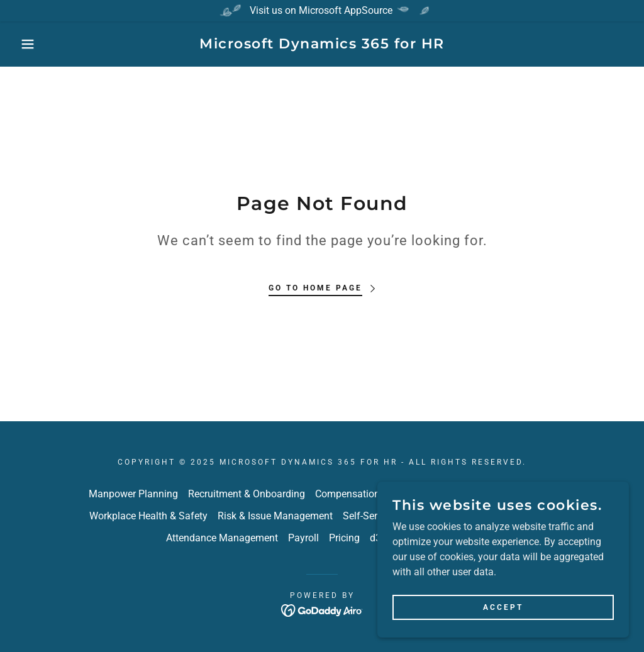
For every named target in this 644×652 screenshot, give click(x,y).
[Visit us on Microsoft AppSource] (322, 11)
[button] (32, 44)
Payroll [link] (303, 538)
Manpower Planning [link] (133, 494)
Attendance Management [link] (222, 538)
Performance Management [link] (497, 494)
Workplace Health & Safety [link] (148, 516)
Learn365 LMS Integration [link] (497, 516)
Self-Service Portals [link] (386, 516)
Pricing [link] (344, 538)
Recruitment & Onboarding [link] (247, 494)
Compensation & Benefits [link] (371, 494)
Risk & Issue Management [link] (275, 516)
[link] (322, 45)
